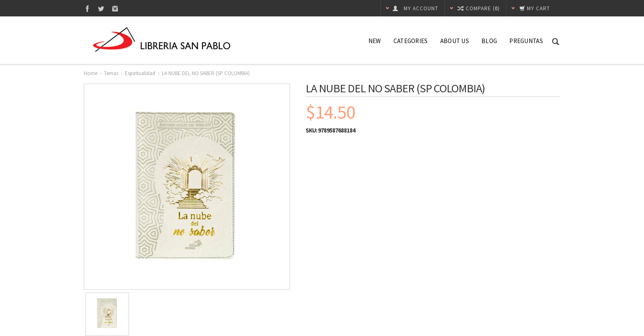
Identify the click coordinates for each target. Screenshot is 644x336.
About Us (455, 41)
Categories (411, 41)
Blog (489, 41)
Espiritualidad (140, 73)
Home (91, 73)
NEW (375, 41)
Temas (111, 73)
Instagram (115, 8)
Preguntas (526, 41)
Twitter (101, 8)
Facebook (87, 8)
